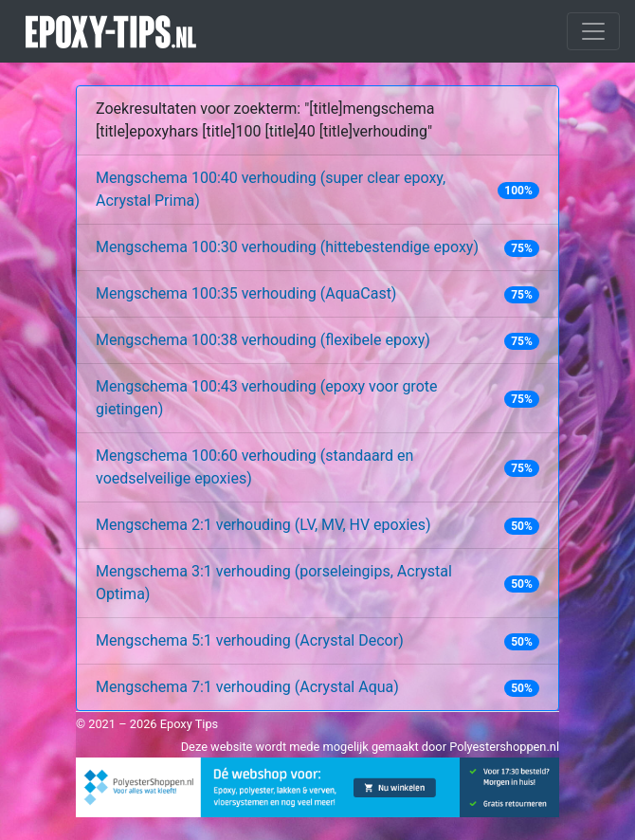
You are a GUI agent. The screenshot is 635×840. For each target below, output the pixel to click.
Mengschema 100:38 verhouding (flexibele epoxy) (263, 340)
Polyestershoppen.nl (504, 747)
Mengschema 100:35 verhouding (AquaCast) (246, 293)
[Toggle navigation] (593, 31)
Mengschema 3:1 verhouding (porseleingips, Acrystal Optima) (274, 583)
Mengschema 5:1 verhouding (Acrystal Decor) (250, 640)
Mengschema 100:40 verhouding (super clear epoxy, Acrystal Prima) (271, 189)
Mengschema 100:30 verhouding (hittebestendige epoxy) (287, 247)
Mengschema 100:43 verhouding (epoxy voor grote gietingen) (266, 398)
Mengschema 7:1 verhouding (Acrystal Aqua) (247, 687)
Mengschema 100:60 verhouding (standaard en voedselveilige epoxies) (254, 467)
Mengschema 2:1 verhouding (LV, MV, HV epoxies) (263, 525)
